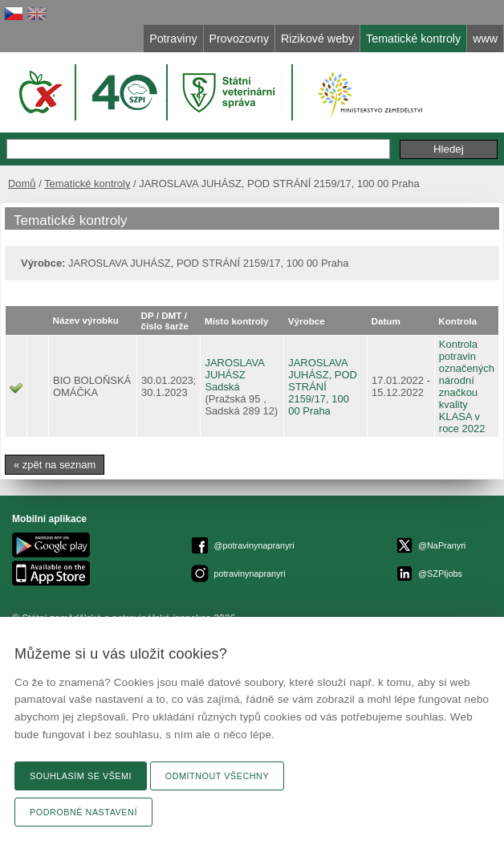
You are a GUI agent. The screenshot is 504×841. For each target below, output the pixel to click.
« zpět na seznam (55, 465)
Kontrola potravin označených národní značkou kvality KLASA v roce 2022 (467, 386)
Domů (22, 184)
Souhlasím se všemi (81, 776)
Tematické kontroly (87, 184)
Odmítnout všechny (217, 776)
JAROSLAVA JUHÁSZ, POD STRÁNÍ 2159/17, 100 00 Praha (323, 387)
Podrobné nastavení (83, 812)
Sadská (222, 387)
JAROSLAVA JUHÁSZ (234, 369)
